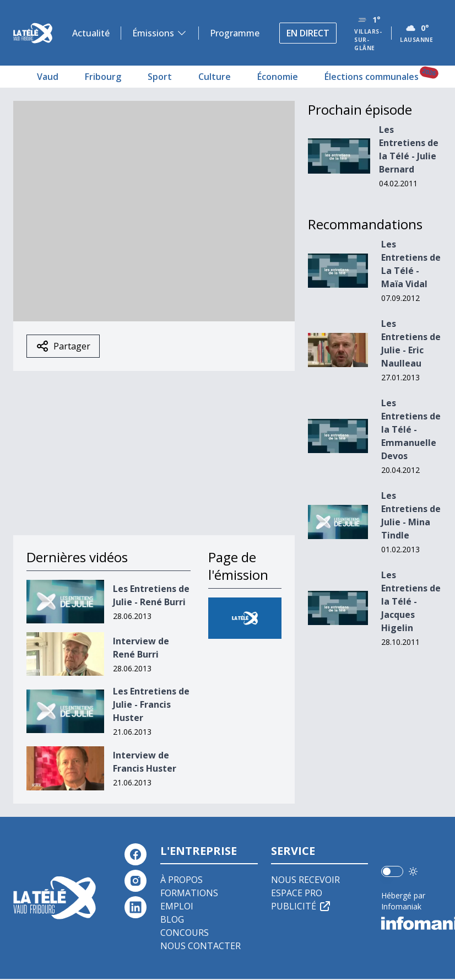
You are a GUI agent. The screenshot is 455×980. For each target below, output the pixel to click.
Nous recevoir (305, 880)
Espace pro (297, 893)
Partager (63, 346)
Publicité (301, 906)
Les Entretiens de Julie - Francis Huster (151, 704)
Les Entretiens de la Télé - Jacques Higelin (411, 601)
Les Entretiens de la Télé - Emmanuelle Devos (411, 429)
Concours (185, 933)
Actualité (91, 33)
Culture (215, 77)
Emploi (177, 906)
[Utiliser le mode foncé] (413, 871)
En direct (308, 33)
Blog (172, 919)
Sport (160, 77)
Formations (189, 893)
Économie (278, 77)
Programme (235, 33)
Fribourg (103, 77)
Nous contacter (201, 946)
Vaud (48, 77)
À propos (182, 880)
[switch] (392, 871)
